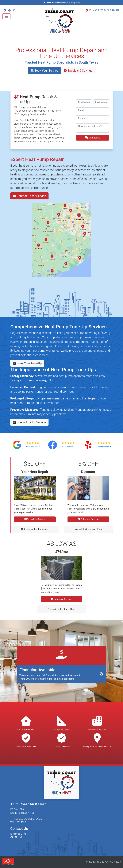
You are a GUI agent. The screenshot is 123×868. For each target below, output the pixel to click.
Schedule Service (35, 519)
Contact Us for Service (29, 196)
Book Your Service (44, 71)
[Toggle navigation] (7, 16)
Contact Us (93, 138)
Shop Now (75, 3)
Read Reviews (33, 447)
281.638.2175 (94, 10)
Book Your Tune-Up (27, 363)
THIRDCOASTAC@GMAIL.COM (26, 819)
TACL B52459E (112, 10)
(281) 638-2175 (18, 834)
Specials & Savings (78, 71)
